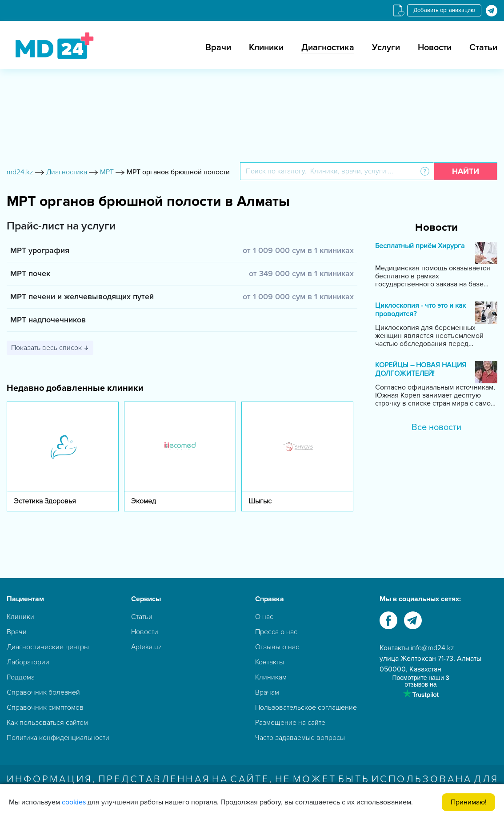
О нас (264, 617)
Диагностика (328, 48)
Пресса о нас (276, 632)
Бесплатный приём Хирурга (420, 246)
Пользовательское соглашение (306, 707)
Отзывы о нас (277, 647)
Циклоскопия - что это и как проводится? (420, 310)
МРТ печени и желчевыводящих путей (82, 297)
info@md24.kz (432, 648)
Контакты (270, 662)
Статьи (483, 48)
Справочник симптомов (45, 707)
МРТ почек (30, 273)
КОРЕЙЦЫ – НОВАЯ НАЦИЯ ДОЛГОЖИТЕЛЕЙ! (421, 370)
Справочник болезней (43, 692)
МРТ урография (40, 250)
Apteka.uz (146, 647)
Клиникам (271, 677)
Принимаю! (469, 802)
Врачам (267, 692)
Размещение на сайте (290, 723)
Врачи (218, 48)
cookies (74, 802)
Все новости (436, 427)
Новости (435, 48)
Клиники (266, 48)
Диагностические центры (48, 647)
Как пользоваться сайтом (47, 723)
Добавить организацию (444, 10)
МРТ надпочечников (48, 320)
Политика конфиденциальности (58, 738)
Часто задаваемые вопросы (300, 738)
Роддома (21, 677)
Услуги (386, 48)
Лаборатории (28, 662)
